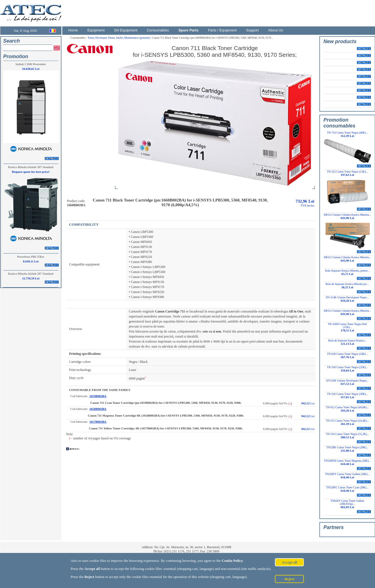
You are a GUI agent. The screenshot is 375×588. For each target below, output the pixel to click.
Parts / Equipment (222, 30)
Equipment (96, 30)
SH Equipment (126, 30)
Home (73, 30)
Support (252, 30)
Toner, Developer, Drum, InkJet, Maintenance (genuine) (119, 38)
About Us (276, 30)
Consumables (158, 30)
